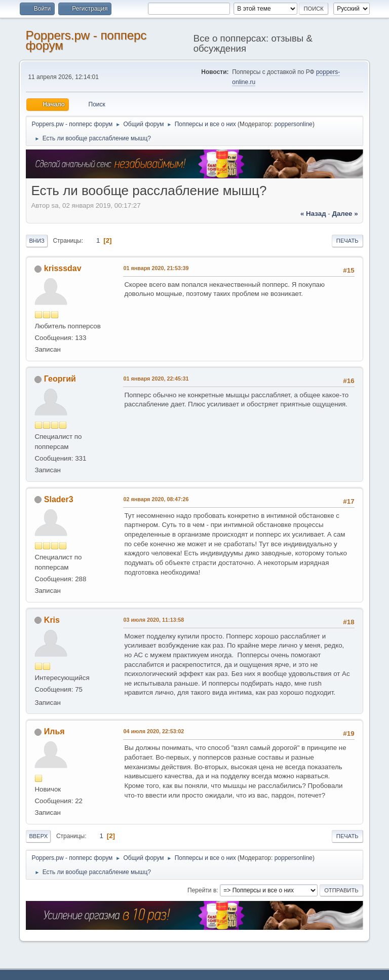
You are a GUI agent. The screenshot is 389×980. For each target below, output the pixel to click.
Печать (347, 241)
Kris (52, 620)
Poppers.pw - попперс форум (86, 40)
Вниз (36, 241)
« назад (313, 214)
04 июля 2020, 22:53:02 (153, 731)
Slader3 (59, 499)
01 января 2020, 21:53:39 (156, 268)
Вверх (38, 836)
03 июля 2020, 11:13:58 (153, 620)
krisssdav (63, 268)
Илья (54, 731)
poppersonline (294, 124)
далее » (345, 214)
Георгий (60, 379)
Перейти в (202, 890)
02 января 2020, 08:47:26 (156, 499)
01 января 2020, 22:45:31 (156, 379)
